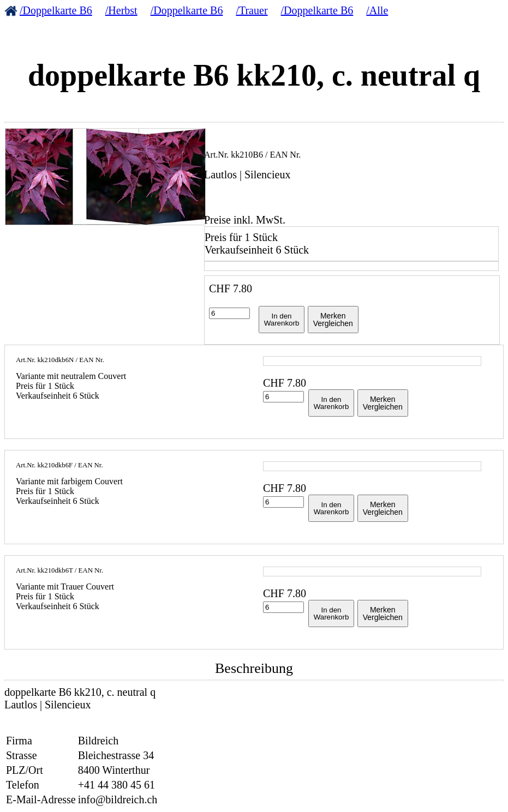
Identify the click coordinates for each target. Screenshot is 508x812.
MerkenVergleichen (333, 320)
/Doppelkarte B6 (56, 10)
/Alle (377, 10)
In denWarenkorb (282, 320)
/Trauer (252, 10)
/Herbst (121, 10)
